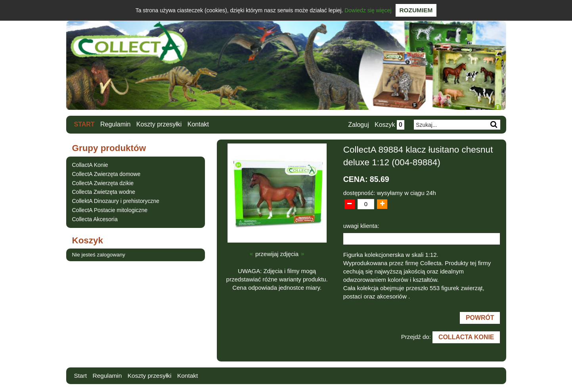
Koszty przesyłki (159, 124)
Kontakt (198, 124)
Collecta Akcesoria (95, 219)
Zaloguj (358, 125)
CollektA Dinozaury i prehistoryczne (116, 201)
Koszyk (389, 125)
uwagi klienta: (361, 226)
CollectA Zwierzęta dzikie (103, 183)
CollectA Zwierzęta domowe (106, 174)
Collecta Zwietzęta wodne (104, 192)
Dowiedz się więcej (368, 10)
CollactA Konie (90, 165)
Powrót (479, 319)
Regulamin (115, 124)
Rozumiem (416, 10)
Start (84, 124)
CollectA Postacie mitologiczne (110, 210)
